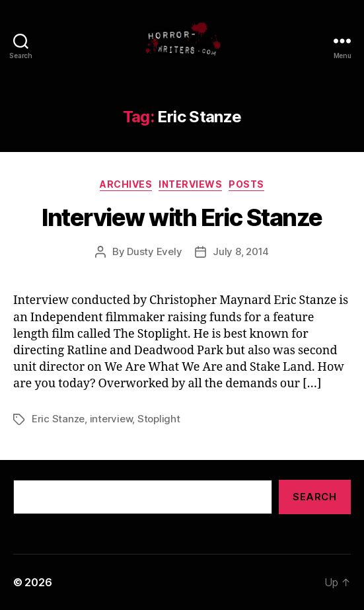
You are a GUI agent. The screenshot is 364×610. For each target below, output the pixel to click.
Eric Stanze (58, 419)
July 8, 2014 (241, 251)
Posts (246, 184)
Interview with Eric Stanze (182, 217)
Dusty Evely (154, 251)
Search (314, 497)
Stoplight (159, 419)
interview (111, 419)
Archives (126, 184)
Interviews (190, 184)
